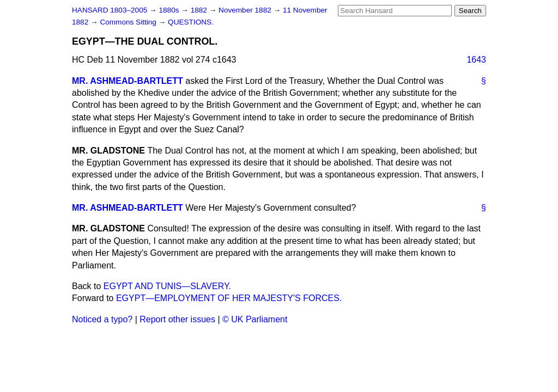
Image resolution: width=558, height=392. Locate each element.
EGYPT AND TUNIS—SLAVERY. (167, 286)
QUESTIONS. (191, 22)
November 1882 (246, 10)
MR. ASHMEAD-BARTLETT (128, 81)
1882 (200, 10)
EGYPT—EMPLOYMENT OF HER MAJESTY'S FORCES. (229, 298)
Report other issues (177, 319)
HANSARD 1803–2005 (110, 10)
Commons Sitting (129, 22)
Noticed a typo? (102, 319)
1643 (476, 60)
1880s (170, 10)
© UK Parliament (255, 319)
